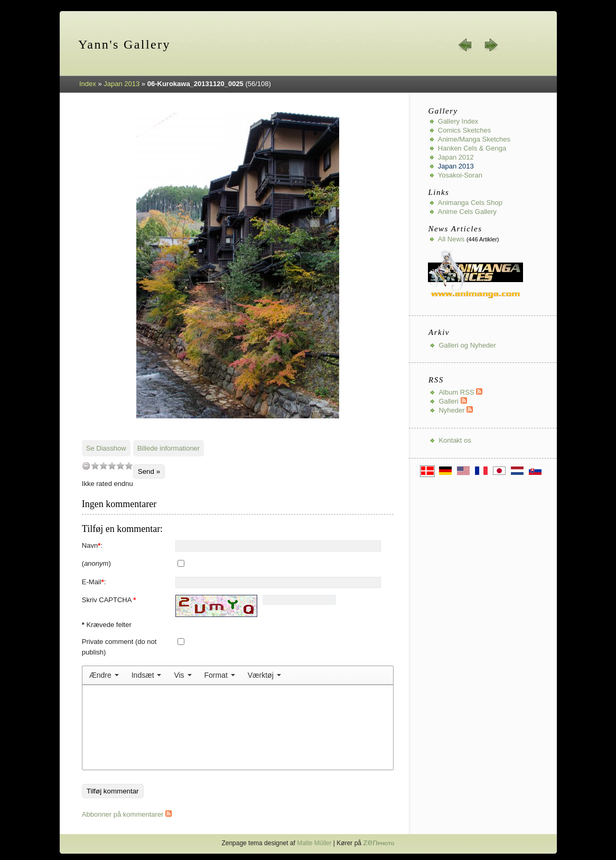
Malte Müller (314, 843)
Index (88, 84)
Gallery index (458, 121)
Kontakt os (455, 440)
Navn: (92, 545)
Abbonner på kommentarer (127, 814)
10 (129, 466)
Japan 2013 (122, 84)
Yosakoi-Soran (460, 175)
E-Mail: (94, 582)
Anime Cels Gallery (467, 212)
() (96, 563)
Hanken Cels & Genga (472, 148)
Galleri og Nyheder (467, 345)
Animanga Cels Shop (470, 203)
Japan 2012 (456, 157)
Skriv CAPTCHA (109, 600)
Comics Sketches (464, 130)
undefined (86, 466)
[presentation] (104, 675)
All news (451, 239)
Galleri (452, 401)
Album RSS (460, 392)
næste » (491, 45)
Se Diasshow (106, 448)
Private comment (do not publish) (119, 647)
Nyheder (456, 410)
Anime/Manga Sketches (474, 139)
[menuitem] (104, 675)
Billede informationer (169, 448)
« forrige (465, 45)
